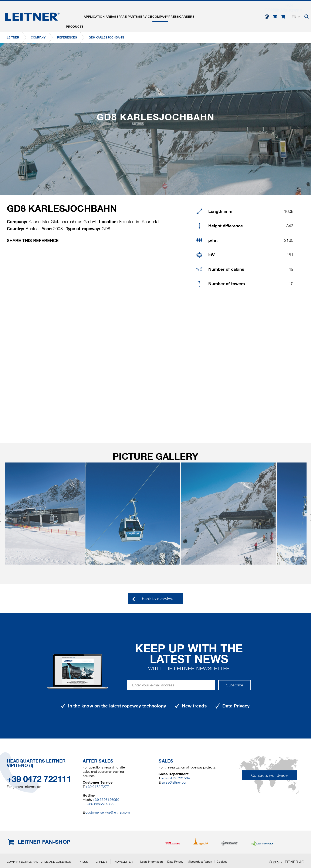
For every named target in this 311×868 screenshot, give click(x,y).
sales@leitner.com (175, 782)
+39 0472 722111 (39, 779)
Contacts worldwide (269, 775)
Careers (221, 16)
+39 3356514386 (100, 804)
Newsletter (124, 862)
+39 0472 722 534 (176, 778)
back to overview (158, 599)
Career (101, 862)
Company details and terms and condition (39, 862)
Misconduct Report (200, 862)
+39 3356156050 (106, 800)
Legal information (152, 862)
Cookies (222, 862)
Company (184, 16)
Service (164, 16)
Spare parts (140, 16)
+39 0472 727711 (99, 787)
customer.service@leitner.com (107, 812)
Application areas (108, 16)
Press (203, 16)
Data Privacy (175, 862)
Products (77, 16)
